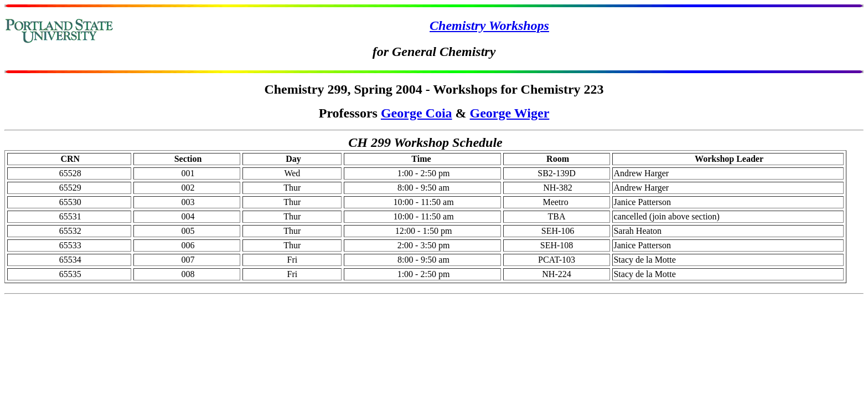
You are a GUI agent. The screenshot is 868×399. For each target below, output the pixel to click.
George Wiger (510, 113)
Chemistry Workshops (489, 25)
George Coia (417, 113)
